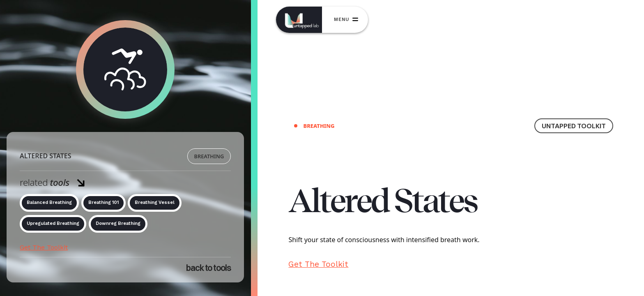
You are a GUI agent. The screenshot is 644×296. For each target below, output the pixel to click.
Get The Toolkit (44, 247)
